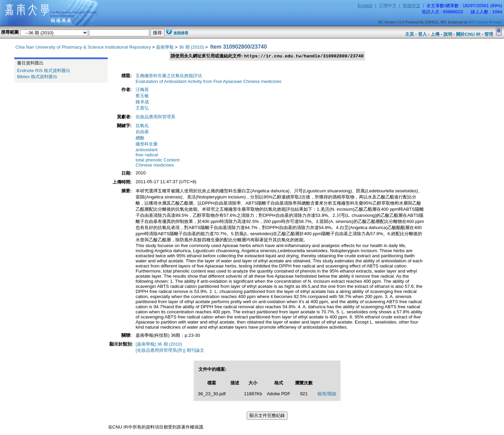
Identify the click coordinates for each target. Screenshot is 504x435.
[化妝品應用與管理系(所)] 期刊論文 (170, 351)
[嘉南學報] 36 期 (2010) (159, 344)
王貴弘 (142, 108)
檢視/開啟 (327, 394)
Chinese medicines (155, 165)
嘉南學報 (165, 47)
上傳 (435, 34)
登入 (422, 34)
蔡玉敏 (142, 96)
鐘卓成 (142, 102)
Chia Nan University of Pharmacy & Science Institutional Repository (83, 47)
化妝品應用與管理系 (155, 117)
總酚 (140, 138)
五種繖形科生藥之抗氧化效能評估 (169, 76)
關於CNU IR (468, 34)
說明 (448, 34)
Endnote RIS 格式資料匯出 (44, 71)
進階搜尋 (181, 33)
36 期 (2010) (191, 47)
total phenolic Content (158, 160)
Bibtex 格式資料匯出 (37, 77)
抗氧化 (142, 126)
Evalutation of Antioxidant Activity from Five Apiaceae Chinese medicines (208, 82)
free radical (147, 155)
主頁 (410, 34)
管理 (489, 34)
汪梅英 (142, 90)
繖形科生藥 (147, 144)
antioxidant (146, 150)
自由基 (142, 132)
